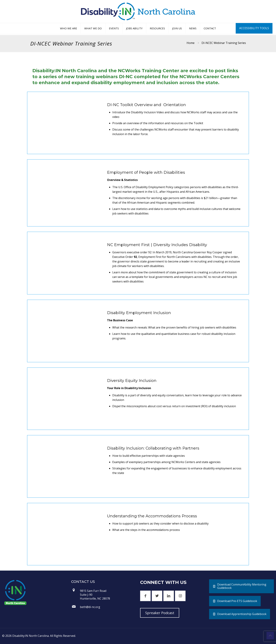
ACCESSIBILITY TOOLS (254, 28)
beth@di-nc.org (90, 607)
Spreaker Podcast (160, 613)
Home (191, 43)
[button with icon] (145, 596)
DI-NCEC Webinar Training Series (224, 43)
